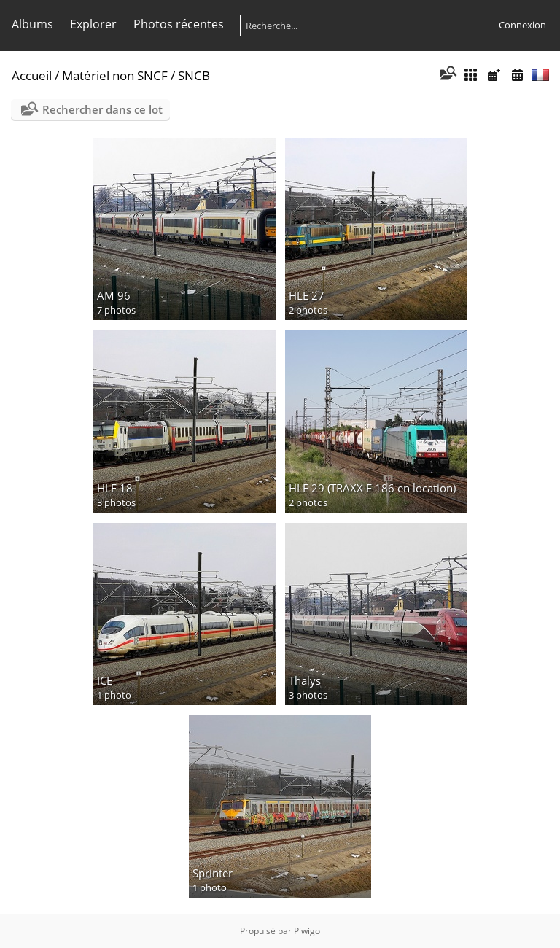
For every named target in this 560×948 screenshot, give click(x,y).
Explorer (93, 24)
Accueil (32, 75)
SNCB (194, 75)
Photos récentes (179, 24)
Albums (32, 24)
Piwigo (307, 931)
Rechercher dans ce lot (102, 109)
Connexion (522, 25)
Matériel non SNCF (115, 75)
